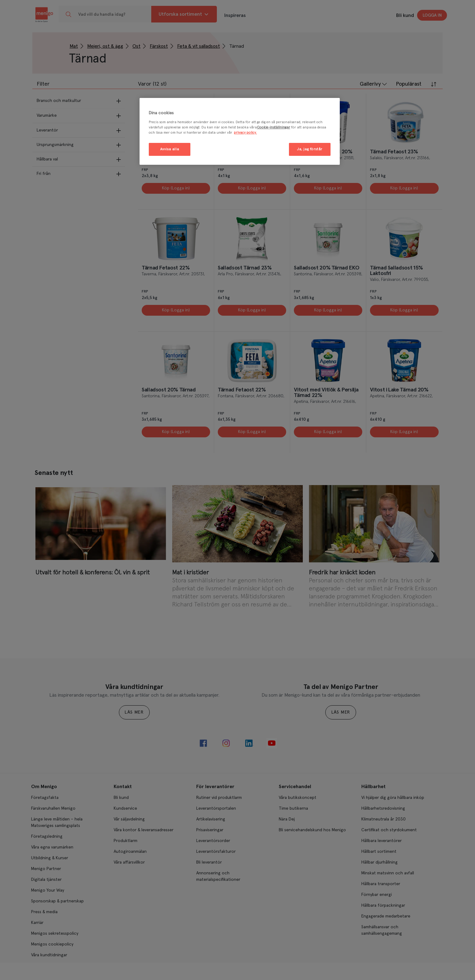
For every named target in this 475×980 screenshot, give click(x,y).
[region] (240, 131)
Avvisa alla (170, 149)
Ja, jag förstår (310, 149)
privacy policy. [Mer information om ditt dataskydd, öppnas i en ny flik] (245, 133)
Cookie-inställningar (274, 127)
